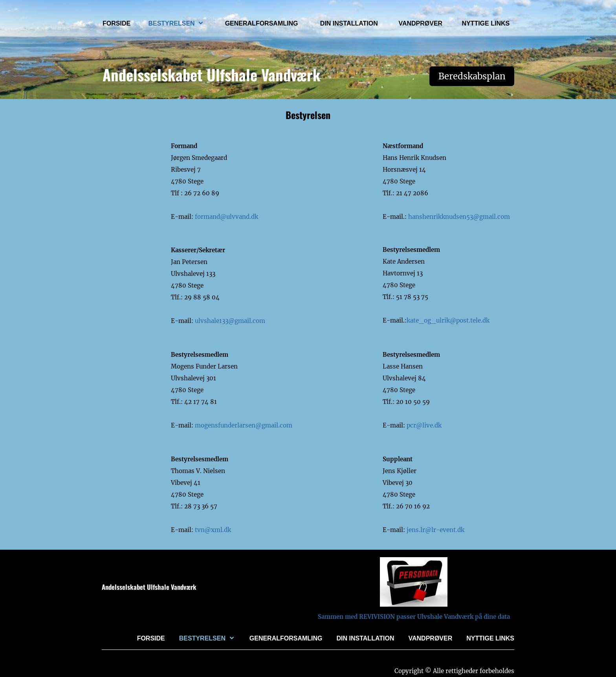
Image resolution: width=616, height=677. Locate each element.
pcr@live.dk (423, 425)
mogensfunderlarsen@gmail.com (244, 425)
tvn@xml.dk (213, 530)
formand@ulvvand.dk (226, 217)
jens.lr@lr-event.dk (435, 530)
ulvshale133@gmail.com (230, 321)
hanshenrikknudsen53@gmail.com (458, 217)
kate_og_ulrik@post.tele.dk (448, 320)
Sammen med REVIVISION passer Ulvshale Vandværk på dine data (414, 617)
